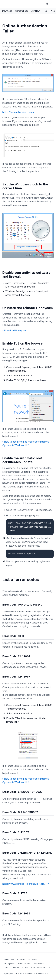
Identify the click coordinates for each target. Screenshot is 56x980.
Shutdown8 (39, 963)
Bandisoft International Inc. (36, 974)
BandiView (9, 959)
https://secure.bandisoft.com (18, 112)
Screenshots (22, 11)
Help (45, 11)
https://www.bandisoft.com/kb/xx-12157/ (26, 884)
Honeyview (9, 963)
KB (50, 968)
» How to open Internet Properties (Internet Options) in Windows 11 (26, 444)
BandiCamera (24, 963)
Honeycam (33, 959)
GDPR (25, 968)
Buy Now (35, 11)
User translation (38, 968)
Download (7, 11)
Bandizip (21, 959)
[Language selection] (47, 4)
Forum (16, 968)
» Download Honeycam (14, 331)
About (7, 968)
